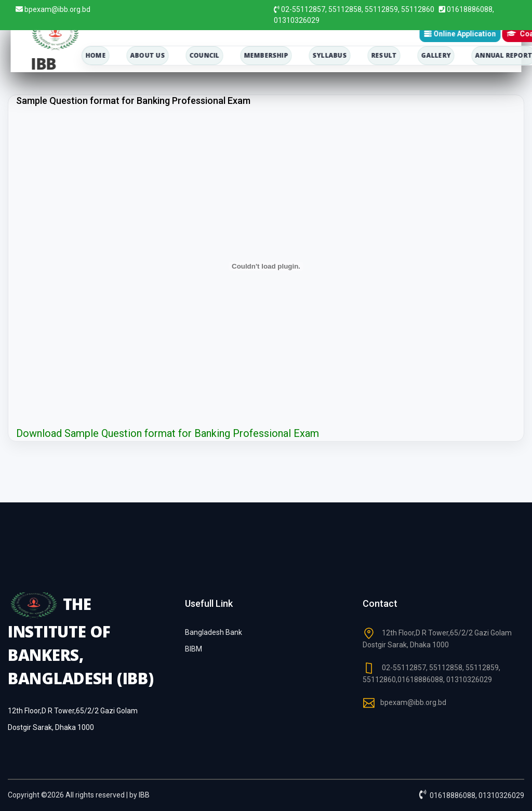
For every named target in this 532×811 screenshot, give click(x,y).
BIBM (194, 649)
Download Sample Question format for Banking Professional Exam (168, 433)
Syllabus (329, 55)
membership (266, 55)
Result (384, 55)
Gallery (436, 55)
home (95, 55)
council (204, 55)
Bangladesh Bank (214, 632)
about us (147, 55)
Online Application (460, 34)
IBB (144, 795)
